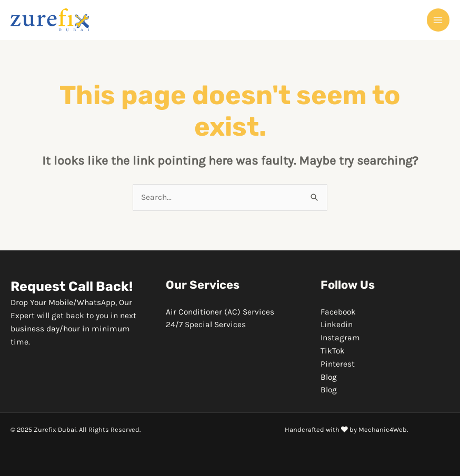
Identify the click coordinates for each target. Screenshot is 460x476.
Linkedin (337, 325)
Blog (329, 377)
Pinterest (338, 364)
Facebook (338, 312)
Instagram (340, 338)
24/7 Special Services (206, 325)
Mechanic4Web (383, 429)
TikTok (333, 351)
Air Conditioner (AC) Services (220, 312)
